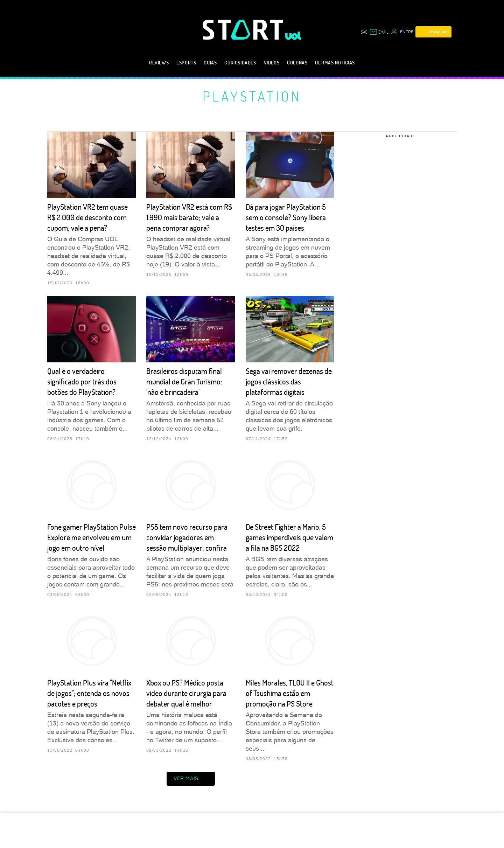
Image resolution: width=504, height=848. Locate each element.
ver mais (191, 779)
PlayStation (252, 96)
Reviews (159, 62)
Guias (210, 62)
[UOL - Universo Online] (293, 36)
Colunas (297, 62)
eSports (186, 62)
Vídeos (272, 62)
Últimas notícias (335, 62)
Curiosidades (240, 62)
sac (364, 32)
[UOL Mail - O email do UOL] (379, 32)
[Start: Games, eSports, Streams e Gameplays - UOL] (244, 30)
